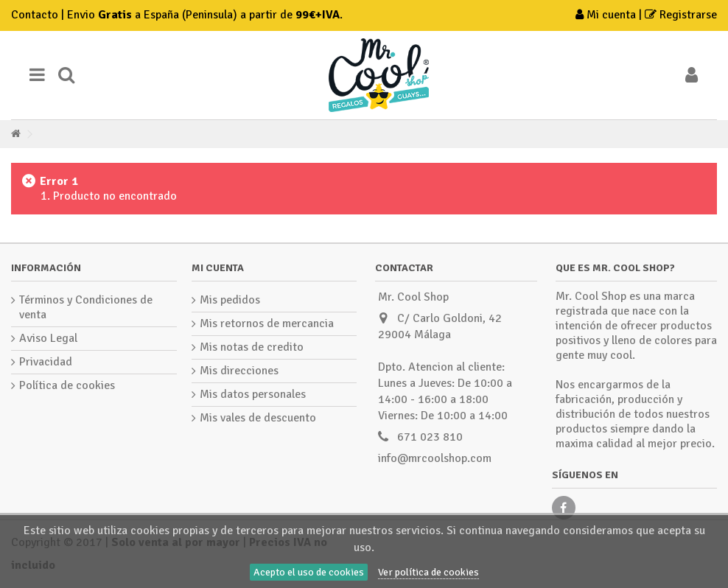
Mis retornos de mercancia (267, 323)
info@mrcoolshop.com (435, 458)
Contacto (35, 15)
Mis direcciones (239, 371)
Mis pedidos (230, 300)
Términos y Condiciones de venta (86, 307)
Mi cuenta (607, 15)
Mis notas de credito (252, 347)
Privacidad (46, 362)
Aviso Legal (48, 338)
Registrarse (681, 15)
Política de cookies (67, 385)
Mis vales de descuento (258, 418)
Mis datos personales (253, 394)
